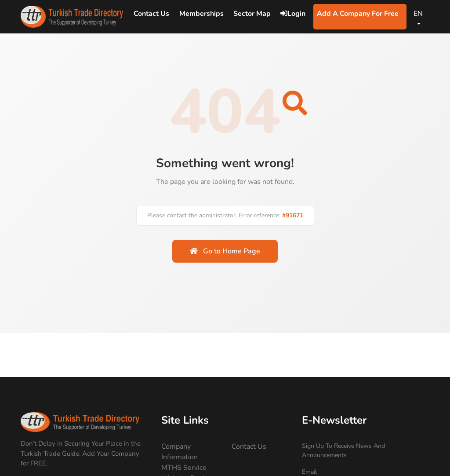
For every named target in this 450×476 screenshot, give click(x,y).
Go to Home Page (225, 251)
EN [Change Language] (418, 14)
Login (293, 14)
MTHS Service (184, 468)
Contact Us (249, 447)
